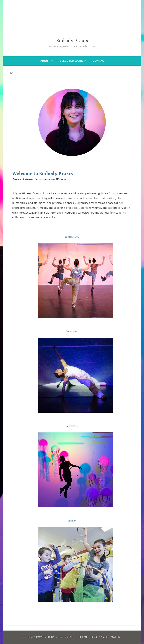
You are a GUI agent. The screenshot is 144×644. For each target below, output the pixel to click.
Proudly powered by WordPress (48, 637)
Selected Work (71, 61)
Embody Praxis (72, 41)
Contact (99, 61)
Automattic (112, 637)
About (45, 61)
